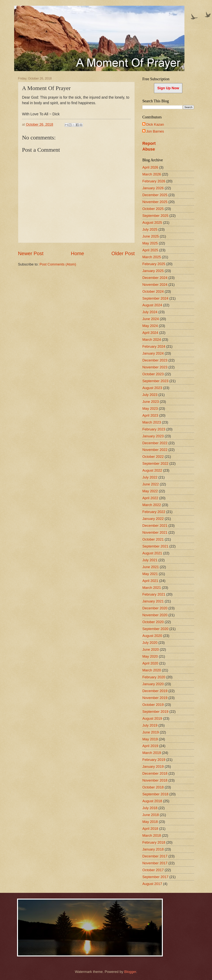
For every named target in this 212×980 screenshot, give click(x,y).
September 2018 (155, 794)
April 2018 (150, 829)
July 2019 (150, 725)
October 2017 (153, 870)
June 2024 (151, 319)
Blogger (130, 972)
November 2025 (155, 202)
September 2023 (155, 381)
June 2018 (151, 815)
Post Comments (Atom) (58, 264)
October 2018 (153, 787)
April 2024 (150, 333)
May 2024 (150, 326)
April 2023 (150, 415)
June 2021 (151, 567)
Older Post (123, 253)
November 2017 (155, 863)
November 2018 (155, 780)
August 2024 (152, 305)
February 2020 (154, 677)
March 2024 (152, 340)
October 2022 (153, 457)
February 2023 (154, 429)
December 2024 (155, 278)
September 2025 (155, 216)
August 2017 (152, 884)
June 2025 (151, 236)
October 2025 (153, 209)
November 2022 (155, 450)
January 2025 (153, 271)
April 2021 (150, 581)
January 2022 (153, 519)
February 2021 (154, 594)
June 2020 (151, 649)
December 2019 (155, 691)
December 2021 (155, 526)
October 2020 (153, 622)
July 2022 (150, 477)
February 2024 (154, 346)
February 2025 (154, 264)
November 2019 (155, 698)
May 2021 (150, 574)
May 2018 (150, 822)
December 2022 (155, 443)
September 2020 (155, 629)
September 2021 (155, 546)
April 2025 (150, 250)
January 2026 (153, 188)
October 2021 (153, 539)
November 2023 (155, 367)
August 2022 (152, 470)
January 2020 (153, 684)
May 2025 (150, 243)
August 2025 (152, 222)
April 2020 (150, 663)
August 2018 (152, 801)
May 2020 (150, 656)
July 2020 (150, 643)
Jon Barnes (155, 131)
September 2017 (155, 877)
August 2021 (152, 553)
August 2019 (152, 718)
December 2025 (155, 195)
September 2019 (155, 712)
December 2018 (155, 773)
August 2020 (152, 636)
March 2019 (152, 753)
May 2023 (150, 408)
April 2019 (150, 746)
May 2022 (150, 491)
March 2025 (152, 257)
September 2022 (155, 463)
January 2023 (153, 436)
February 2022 (154, 512)
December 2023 (155, 360)
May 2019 (150, 739)
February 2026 (154, 181)
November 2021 (155, 532)
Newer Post (31, 253)
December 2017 (155, 856)
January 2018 (153, 849)
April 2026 (150, 167)
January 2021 (153, 601)
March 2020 (152, 670)
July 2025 (150, 229)
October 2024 (153, 291)
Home (77, 253)
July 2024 (150, 312)
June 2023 (151, 402)
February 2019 (154, 760)
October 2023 (153, 374)
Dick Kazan (155, 124)
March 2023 (152, 422)
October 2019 (153, 705)
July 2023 (150, 395)
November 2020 (155, 615)
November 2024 (155, 285)
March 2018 (152, 835)
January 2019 (153, 767)
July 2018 (150, 808)
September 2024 (155, 298)
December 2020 (155, 608)
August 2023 (152, 388)
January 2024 (153, 353)
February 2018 (154, 842)
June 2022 (151, 484)
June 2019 (151, 732)
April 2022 (150, 498)
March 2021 (152, 588)
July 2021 (150, 560)
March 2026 (152, 174)
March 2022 (152, 505)
